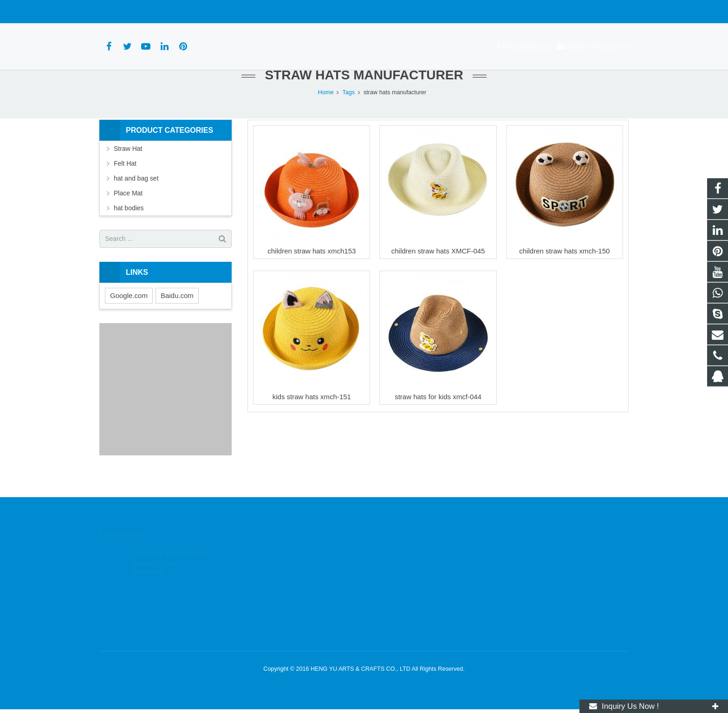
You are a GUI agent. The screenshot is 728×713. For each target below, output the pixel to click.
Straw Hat (128, 168)
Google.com (129, 314)
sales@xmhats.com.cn (198, 12)
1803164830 (396, 553)
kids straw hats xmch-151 (312, 416)
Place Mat (128, 212)
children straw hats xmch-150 (564, 270)
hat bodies (129, 227)
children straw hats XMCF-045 (438, 270)
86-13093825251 (129, 12)
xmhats (388, 607)
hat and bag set (136, 197)
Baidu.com (177, 314)
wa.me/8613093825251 (409, 566)
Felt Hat (125, 182)
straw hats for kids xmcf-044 (438, 416)
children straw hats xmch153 (312, 270)
